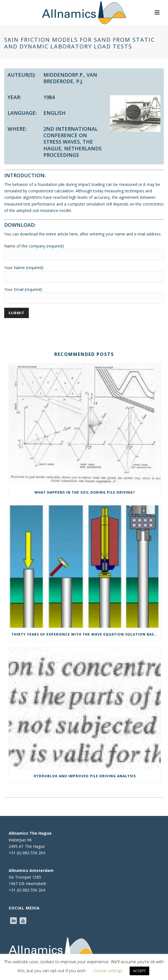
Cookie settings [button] (108, 970)
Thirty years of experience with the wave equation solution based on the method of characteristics (86, 634)
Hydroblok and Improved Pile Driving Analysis (85, 776)
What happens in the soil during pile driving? (85, 492)
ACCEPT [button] (139, 971)
